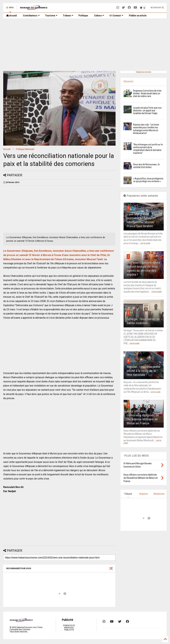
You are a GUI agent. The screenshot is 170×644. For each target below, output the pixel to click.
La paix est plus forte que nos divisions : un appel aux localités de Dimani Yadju (147, 111)
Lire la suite (145, 243)
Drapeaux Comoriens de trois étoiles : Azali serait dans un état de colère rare (147, 93)
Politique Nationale (25, 149)
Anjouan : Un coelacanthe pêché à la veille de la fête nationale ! (143, 371)
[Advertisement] (85, 45)
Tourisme (51, 16)
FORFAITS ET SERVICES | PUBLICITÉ (69, 628)
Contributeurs (31, 16)
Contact (116, 16)
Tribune (68, 16)
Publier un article (137, 16)
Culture (99, 16)
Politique (83, 16)
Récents (129, 82)
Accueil (12, 16)
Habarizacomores (144, 72)
